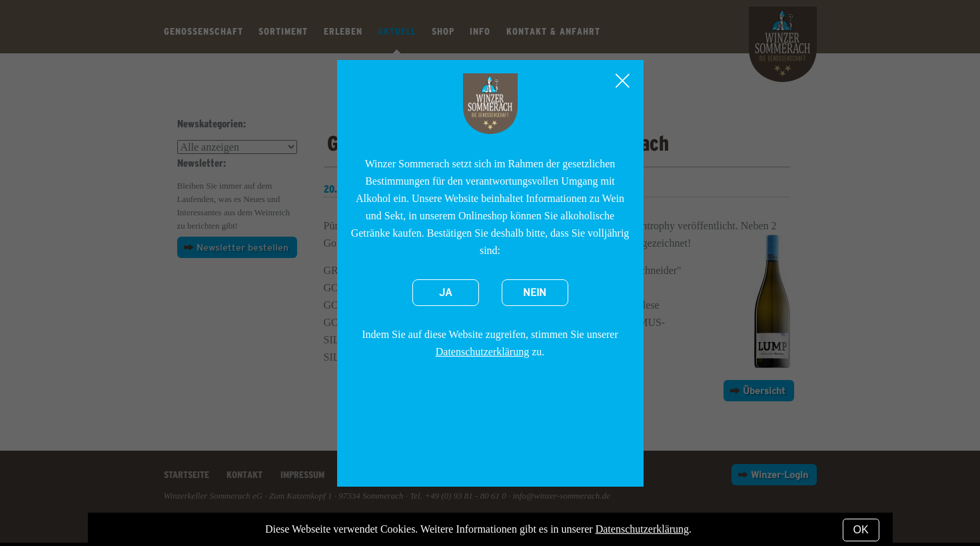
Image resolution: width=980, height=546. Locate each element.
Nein (535, 293)
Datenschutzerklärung (482, 352)
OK (861, 530)
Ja (446, 293)
